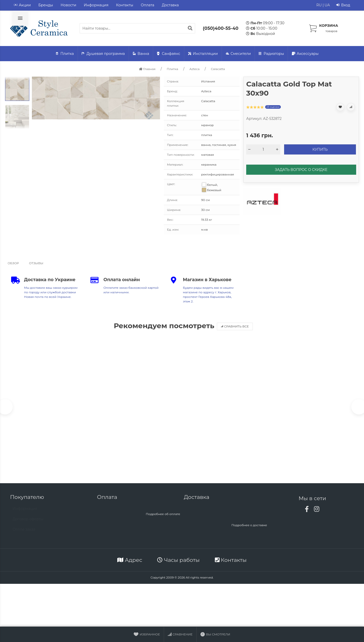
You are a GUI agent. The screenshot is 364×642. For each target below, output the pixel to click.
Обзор (13, 263)
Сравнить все (235, 326)
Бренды (46, 5)
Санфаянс (169, 54)
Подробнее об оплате (163, 516)
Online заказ (24, 534)
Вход (343, 5)
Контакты (125, 5)
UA (327, 5)
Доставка (170, 5)
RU (319, 5)
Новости (69, 5)
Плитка (65, 54)
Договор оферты (28, 523)
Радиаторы (271, 54)
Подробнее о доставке (249, 527)
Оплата (147, 5)
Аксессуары (305, 54)
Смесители (238, 54)
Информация (96, 5)
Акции (22, 5)
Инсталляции (203, 54)
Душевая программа (103, 54)
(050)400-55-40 (221, 28)
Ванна (141, 54)
